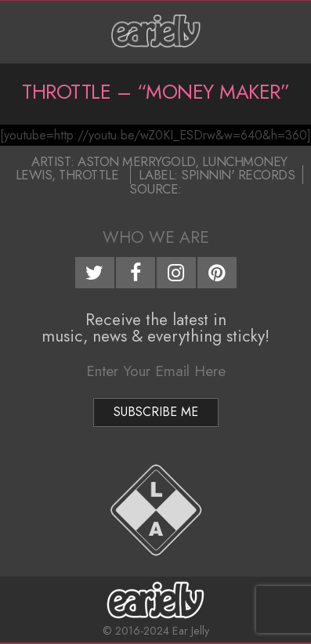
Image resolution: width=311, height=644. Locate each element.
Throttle (89, 175)
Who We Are (156, 237)
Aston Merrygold (136, 161)
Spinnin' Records (238, 175)
